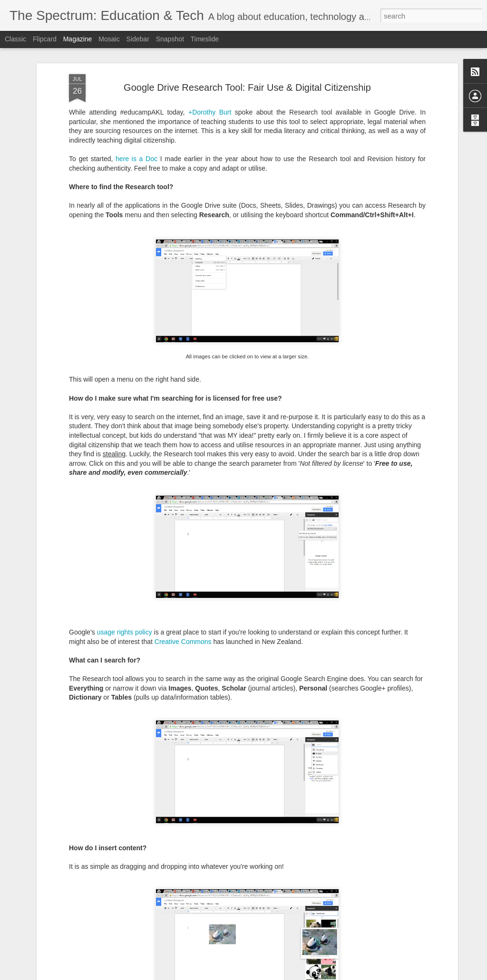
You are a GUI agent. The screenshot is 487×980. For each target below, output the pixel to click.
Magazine (78, 39)
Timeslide (205, 39)
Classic (15, 39)
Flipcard (45, 39)
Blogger (273, 975)
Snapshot (170, 39)
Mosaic (109, 39)
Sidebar (138, 39)
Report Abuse (301, 975)
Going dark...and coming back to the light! (218, 861)
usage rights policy (125, 519)
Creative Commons (183, 528)
